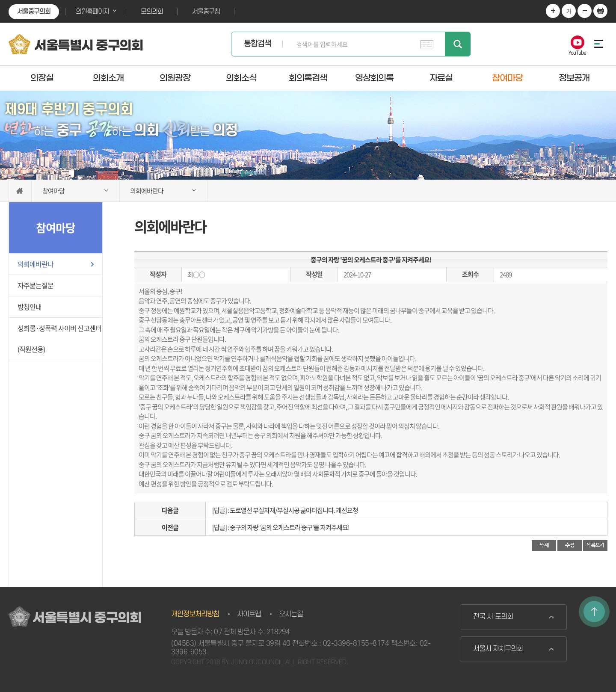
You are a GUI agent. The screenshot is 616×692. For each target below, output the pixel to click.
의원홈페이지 (92, 12)
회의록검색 (308, 78)
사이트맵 (249, 614)
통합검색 (258, 44)
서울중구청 (206, 12)
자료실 (441, 78)
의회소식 (241, 78)
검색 (458, 44)
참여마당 (507, 78)
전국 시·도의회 (493, 617)
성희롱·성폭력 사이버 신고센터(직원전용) (59, 339)
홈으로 (20, 191)
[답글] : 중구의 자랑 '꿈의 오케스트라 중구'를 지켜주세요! (281, 527)
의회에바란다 (36, 264)
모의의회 (152, 12)
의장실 (42, 78)
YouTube (577, 52)
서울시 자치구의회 (498, 649)
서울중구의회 (34, 12)
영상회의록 (374, 78)
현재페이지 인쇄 (600, 11)
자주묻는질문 (36, 285)
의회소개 (108, 78)
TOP (594, 612)
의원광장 (175, 78)
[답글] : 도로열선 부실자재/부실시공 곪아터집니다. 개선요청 (285, 510)
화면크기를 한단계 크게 (553, 11)
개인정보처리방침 (195, 614)
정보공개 (574, 78)
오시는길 (291, 614)
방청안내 (30, 307)
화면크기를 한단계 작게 (585, 11)
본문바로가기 (0, 0)
